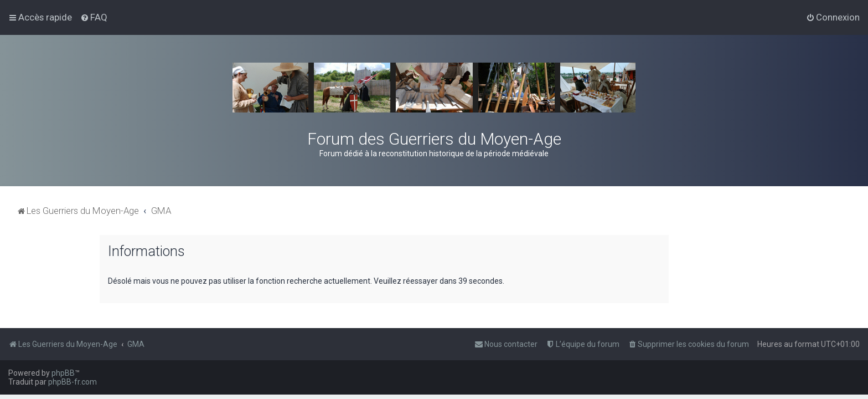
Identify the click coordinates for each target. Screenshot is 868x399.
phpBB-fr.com (73, 382)
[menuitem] (94, 17)
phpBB (63, 373)
